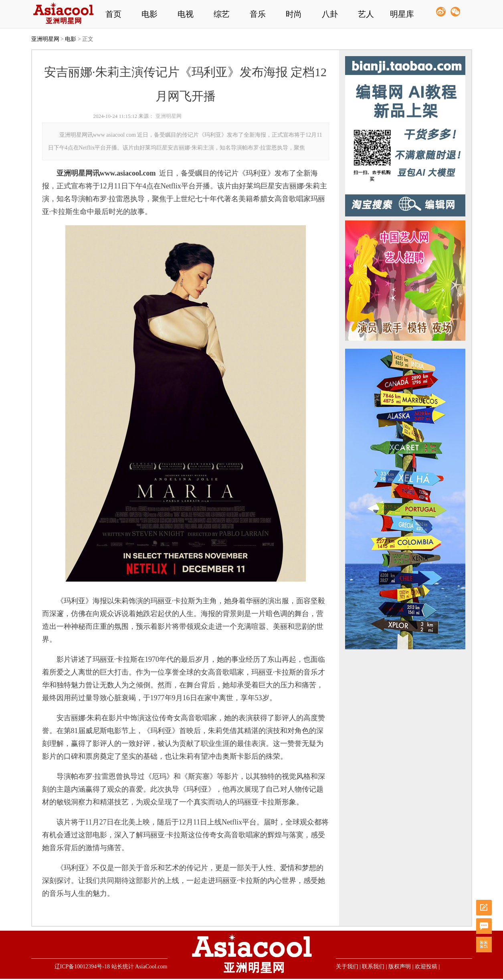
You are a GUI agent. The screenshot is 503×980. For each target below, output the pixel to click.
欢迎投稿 (426, 967)
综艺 (222, 14)
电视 (186, 14)
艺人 (366, 14)
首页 (113, 14)
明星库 (402, 14)
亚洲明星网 (45, 39)
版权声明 (400, 967)
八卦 (330, 14)
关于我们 (347, 967)
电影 (149, 14)
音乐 (258, 14)
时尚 (294, 14)
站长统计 (123, 967)
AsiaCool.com (151, 967)
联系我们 (373, 967)
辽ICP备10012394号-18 (82, 967)
